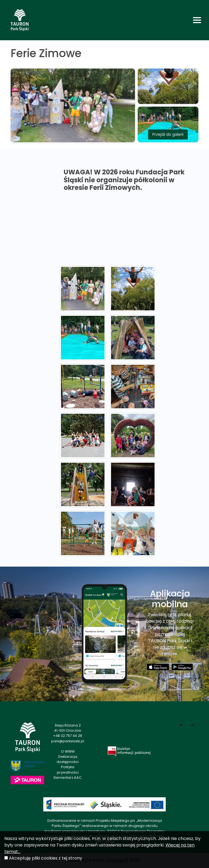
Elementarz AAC (68, 778)
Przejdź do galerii (168, 134)
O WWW (68, 751)
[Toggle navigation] (197, 20)
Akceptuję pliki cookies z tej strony (46, 858)
